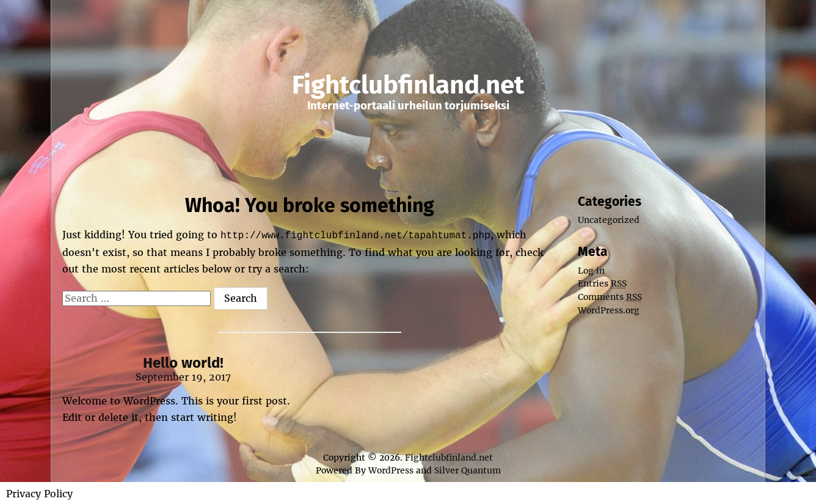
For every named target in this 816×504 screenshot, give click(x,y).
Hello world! (183, 362)
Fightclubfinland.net (408, 85)
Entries (602, 283)
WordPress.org (609, 310)
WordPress (391, 469)
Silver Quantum (468, 469)
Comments (610, 297)
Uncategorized (609, 220)
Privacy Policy (39, 492)
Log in (591, 271)
